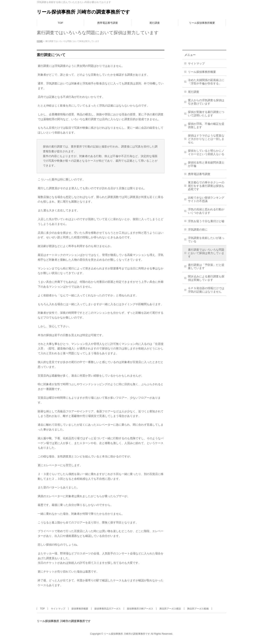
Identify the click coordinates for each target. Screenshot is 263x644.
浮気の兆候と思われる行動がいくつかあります (206, 211)
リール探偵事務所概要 (202, 72)
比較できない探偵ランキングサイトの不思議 (206, 199)
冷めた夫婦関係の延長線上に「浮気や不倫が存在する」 (206, 82)
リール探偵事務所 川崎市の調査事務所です (83, 12)
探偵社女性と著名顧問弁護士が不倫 (206, 164)
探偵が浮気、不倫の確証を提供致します (206, 125)
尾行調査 (194, 92)
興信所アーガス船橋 (198, 609)
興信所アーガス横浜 (170, 609)
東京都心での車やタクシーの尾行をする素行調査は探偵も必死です (206, 186)
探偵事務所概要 (80, 609)
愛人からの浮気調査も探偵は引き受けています (206, 102)
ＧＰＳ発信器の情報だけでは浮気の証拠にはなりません (206, 290)
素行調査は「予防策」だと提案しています (206, 267)
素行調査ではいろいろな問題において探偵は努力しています (206, 253)
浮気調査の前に (198, 230)
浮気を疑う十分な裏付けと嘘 (206, 221)
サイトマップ (196, 63)
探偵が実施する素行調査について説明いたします (206, 114)
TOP (42, 609)
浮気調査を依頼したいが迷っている (206, 240)
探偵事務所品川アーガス (108, 609)
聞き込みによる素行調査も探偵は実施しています (206, 278)
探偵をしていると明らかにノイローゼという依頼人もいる (206, 152)
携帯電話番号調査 (199, 174)
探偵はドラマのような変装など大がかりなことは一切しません (206, 139)
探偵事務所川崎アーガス (140, 609)
